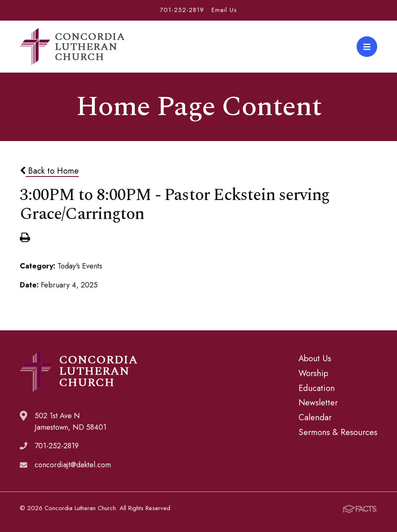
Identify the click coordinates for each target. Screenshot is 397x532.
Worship (313, 373)
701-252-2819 (182, 10)
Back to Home (49, 171)
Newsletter (318, 403)
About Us (315, 358)
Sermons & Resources (338, 432)
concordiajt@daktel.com (73, 465)
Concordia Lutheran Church (72, 47)
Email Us (224, 10)
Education (317, 388)
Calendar (315, 417)
